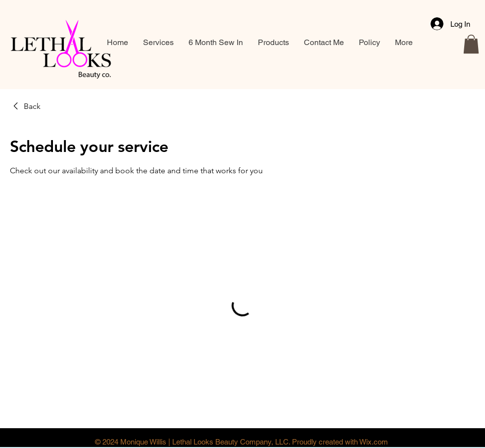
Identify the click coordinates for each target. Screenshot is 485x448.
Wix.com (374, 442)
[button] (471, 44)
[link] (25, 106)
